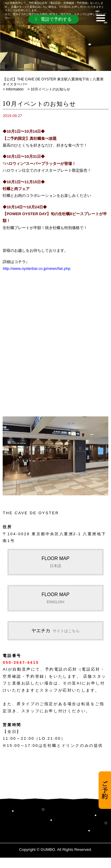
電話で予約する (53, 19)
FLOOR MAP (55, 562)
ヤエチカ (55, 631)
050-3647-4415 (21, 662)
